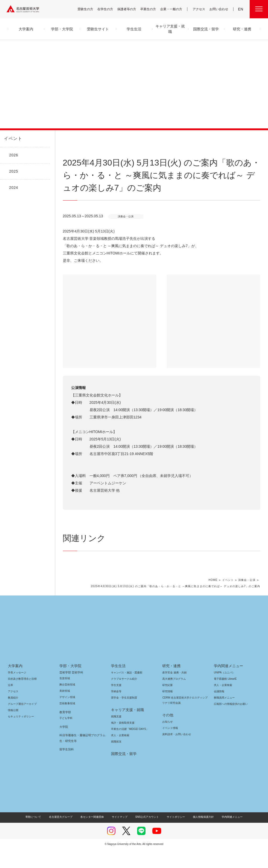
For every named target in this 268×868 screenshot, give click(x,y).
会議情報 (219, 710)
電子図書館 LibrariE (225, 697)
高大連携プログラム (173, 697)
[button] (110, 321)
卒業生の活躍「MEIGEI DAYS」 (128, 748)
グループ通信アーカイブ (21, 722)
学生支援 (116, 704)
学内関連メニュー (228, 684)
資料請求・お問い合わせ (176, 753)
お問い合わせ (219, 9)
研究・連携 (171, 684)
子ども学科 (66, 737)
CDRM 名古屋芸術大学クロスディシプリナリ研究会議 (184, 719)
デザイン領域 (67, 716)
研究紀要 (167, 704)
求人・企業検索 (119, 754)
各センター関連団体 (95, 835)
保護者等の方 (130, 9)
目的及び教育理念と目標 (22, 697)
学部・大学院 (69, 684)
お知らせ (167, 740)
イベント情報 (170, 747)
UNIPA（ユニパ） (222, 691)
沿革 (10, 704)
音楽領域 (65, 697)
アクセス (200, 9)
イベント (12, 139)
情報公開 (13, 729)
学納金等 (116, 710)
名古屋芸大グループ (64, 835)
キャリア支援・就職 (125, 728)
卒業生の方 (152, 9)
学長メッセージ (17, 691)
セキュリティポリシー (19, 735)
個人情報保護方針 (200, 835)
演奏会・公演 (247, 599)
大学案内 (15, 684)
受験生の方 (89, 9)
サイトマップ (121, 835)
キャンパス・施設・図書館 (125, 691)
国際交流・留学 (123, 772)
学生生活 (118, 684)
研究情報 (167, 710)
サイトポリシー (173, 835)
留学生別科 (67, 768)
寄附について (38, 835)
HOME (215, 599)
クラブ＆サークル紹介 (123, 697)
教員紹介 (13, 716)
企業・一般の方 (174, 9)
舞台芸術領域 (67, 703)
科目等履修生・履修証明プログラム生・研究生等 (81, 757)
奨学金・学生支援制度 (123, 716)
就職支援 (116, 735)
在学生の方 (109, 9)
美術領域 (65, 709)
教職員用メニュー (224, 716)
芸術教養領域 (67, 722)
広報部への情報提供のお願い (231, 722)
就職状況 (116, 760)
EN (241, 9)
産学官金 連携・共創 (174, 691)
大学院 (64, 745)
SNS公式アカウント (146, 835)
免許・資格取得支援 (122, 741)
